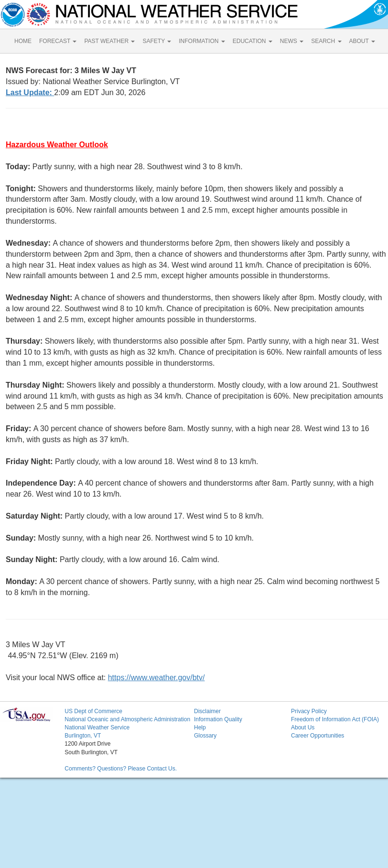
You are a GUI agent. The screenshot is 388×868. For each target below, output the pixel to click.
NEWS (292, 41)
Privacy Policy (309, 711)
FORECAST (58, 41)
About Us (303, 727)
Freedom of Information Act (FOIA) (335, 719)
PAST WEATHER (109, 41)
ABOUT (362, 41)
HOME (23, 41)
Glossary (205, 736)
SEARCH (326, 41)
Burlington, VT (83, 736)
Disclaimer (207, 711)
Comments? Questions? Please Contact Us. (121, 769)
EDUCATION (253, 41)
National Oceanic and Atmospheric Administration (127, 719)
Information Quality (218, 719)
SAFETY (157, 41)
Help (200, 727)
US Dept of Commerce (93, 711)
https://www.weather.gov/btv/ (156, 678)
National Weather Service (97, 727)
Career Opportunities (318, 736)
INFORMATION (202, 41)
